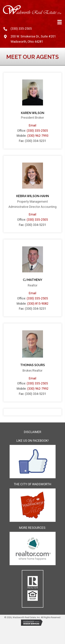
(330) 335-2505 (21, 29)
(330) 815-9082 (38, 304)
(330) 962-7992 (38, 389)
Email (32, 125)
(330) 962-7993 (38, 136)
